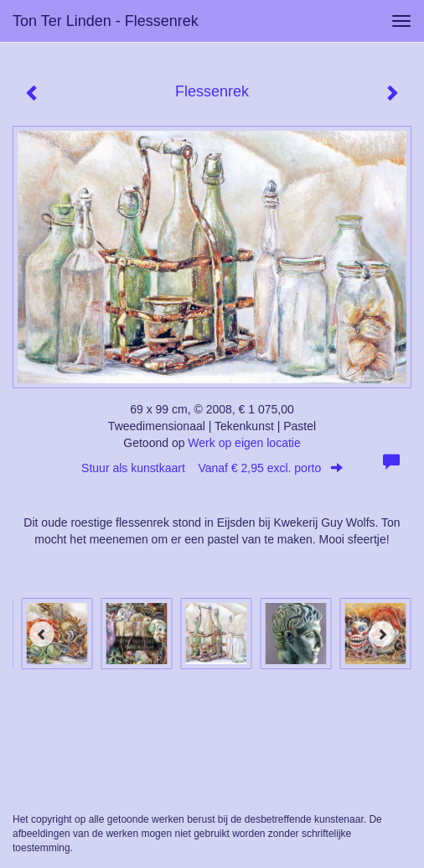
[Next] (382, 634)
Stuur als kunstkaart (212, 468)
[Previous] (42, 634)
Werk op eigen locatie (244, 443)
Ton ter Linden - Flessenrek (106, 21)
